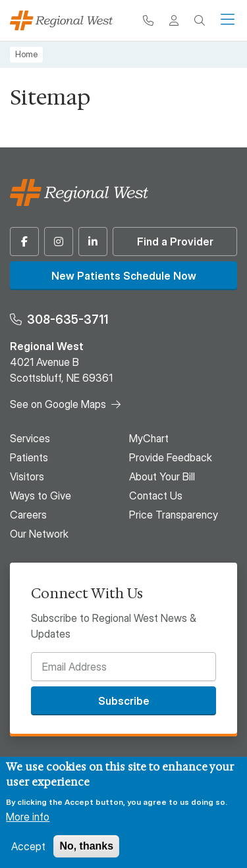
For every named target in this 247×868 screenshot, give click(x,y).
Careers (28, 515)
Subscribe (124, 701)
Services (30, 438)
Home (26, 54)
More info (28, 817)
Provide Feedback (171, 457)
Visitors (27, 476)
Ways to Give (41, 496)
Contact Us (156, 496)
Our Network (39, 534)
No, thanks (86, 846)
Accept (28, 846)
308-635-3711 (68, 319)
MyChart (149, 438)
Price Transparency (174, 515)
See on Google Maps (58, 404)
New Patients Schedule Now (124, 276)
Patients (29, 457)
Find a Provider (175, 242)
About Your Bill (162, 476)
